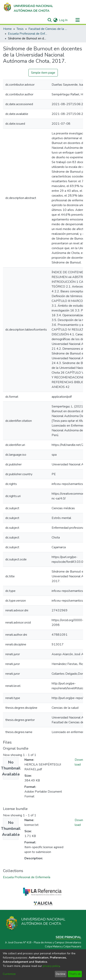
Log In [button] (63, 20)
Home (7, 29)
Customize (9, 974)
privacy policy (51, 966)
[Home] (28, 7)
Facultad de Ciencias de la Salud (48, 29)
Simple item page (43, 73)
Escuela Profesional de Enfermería (28, 34)
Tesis (20, 29)
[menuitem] (55, 20)
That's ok (75, 974)
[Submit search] (50, 20)
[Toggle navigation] (77, 20)
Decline (61, 974)
